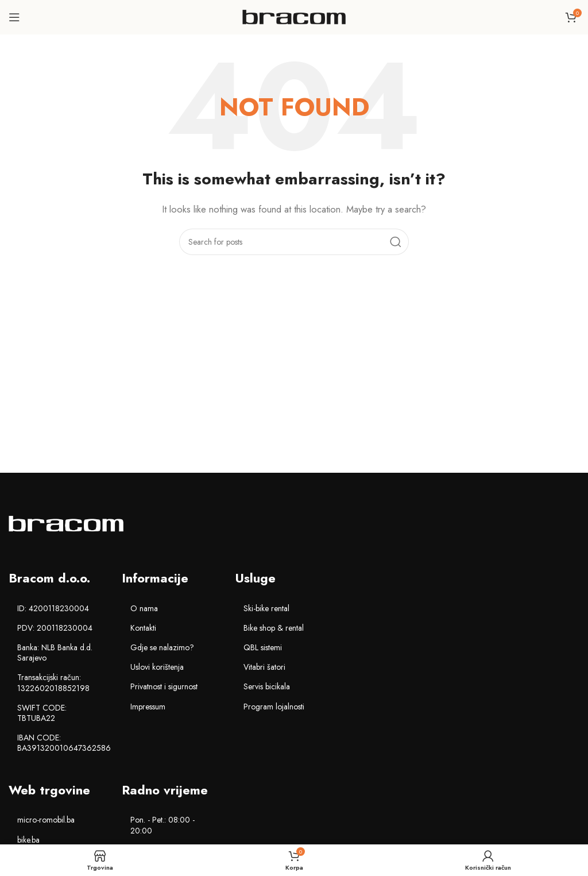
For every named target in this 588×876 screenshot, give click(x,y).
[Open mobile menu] (14, 17)
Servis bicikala (267, 686)
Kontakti (143, 628)
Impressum (148, 707)
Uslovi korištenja (157, 667)
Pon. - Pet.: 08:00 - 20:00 (163, 825)
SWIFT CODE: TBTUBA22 (42, 713)
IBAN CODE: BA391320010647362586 (64, 743)
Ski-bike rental (266, 608)
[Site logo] (294, 16)
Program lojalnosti (274, 707)
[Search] (294, 242)
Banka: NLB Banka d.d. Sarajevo (55, 653)
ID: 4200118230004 (53, 608)
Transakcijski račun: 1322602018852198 (53, 682)
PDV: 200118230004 (55, 628)
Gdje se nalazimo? (162, 647)
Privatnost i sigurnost (164, 686)
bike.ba (28, 840)
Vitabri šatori (264, 667)
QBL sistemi (263, 647)
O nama (144, 608)
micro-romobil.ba (46, 820)
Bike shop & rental (274, 628)
